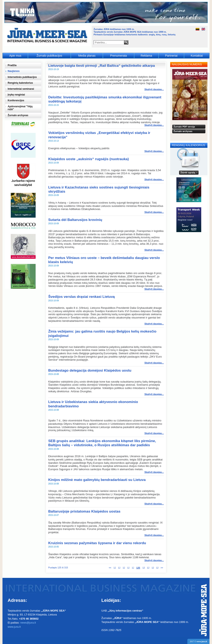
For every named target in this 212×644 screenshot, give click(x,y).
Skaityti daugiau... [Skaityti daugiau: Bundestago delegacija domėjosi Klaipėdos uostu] (154, 394)
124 (133, 568)
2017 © (198, 641)
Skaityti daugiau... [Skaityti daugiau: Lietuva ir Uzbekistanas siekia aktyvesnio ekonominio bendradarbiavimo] (154, 433)
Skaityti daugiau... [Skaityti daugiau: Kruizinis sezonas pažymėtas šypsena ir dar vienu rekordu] (154, 560)
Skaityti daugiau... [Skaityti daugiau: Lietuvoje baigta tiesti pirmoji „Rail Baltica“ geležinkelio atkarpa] (154, 89)
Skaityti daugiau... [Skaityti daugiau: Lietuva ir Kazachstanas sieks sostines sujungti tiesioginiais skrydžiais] (154, 212)
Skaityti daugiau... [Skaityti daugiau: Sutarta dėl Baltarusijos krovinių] (154, 250)
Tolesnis (162, 568)
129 (157, 568)
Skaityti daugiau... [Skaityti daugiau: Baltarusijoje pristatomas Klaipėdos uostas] (154, 535)
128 (153, 568)
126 (144, 568)
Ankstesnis (110, 568)
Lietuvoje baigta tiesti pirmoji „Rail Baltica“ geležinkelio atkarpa (102, 66)
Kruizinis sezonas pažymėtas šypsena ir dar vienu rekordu (97, 543)
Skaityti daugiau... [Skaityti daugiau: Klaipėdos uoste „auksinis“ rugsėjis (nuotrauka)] (154, 179)
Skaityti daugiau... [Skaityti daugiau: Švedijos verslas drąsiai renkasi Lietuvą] (154, 324)
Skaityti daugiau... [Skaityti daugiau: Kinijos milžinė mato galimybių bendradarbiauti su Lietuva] (154, 504)
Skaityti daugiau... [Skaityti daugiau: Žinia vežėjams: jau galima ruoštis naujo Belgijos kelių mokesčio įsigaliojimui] (154, 363)
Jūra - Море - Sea (48, 36)
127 (148, 568)
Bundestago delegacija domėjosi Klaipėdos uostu (90, 370)
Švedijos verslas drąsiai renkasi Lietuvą (81, 297)
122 (124, 568)
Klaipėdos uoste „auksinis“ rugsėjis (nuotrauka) (89, 159)
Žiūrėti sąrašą (188, 173)
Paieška (126, 42)
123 (128, 568)
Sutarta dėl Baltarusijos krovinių (75, 220)
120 (115, 568)
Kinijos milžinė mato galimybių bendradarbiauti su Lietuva (97, 480)
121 (119, 568)
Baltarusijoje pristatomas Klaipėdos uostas (84, 511)
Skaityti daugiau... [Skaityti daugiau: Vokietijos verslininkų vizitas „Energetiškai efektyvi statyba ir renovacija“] (154, 151)
